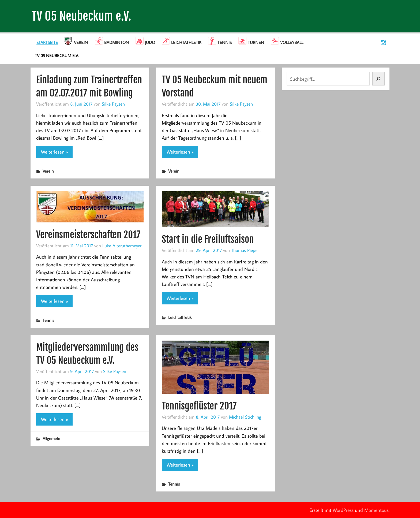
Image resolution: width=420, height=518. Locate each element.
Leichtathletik (186, 42)
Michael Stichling (245, 417)
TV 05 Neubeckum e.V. (81, 16)
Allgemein (51, 438)
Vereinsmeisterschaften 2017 (88, 235)
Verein (81, 42)
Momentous (376, 510)
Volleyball (292, 42)
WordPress (343, 510)
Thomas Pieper (245, 250)
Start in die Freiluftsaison (208, 239)
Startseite (47, 42)
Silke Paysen (113, 104)
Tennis (225, 42)
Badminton (117, 42)
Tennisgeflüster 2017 (199, 406)
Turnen (256, 42)
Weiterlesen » (55, 152)
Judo (150, 42)
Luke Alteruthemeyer (122, 246)
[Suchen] (378, 79)
